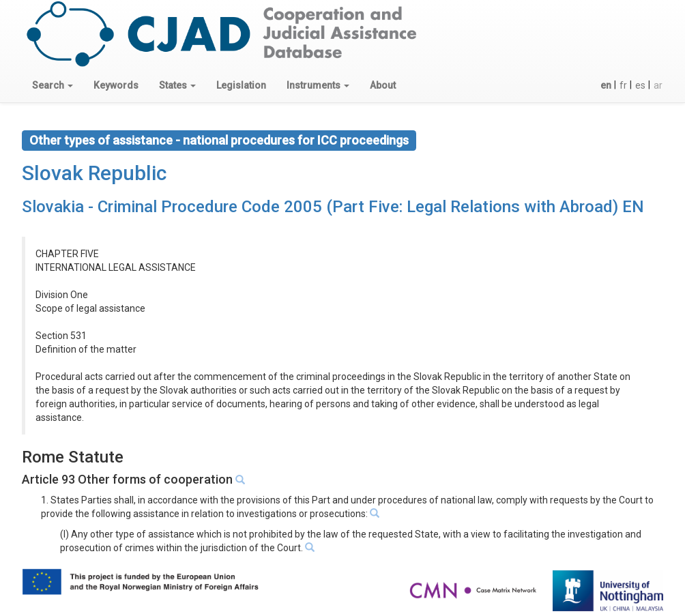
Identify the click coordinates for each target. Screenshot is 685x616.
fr (623, 85)
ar (658, 85)
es (640, 85)
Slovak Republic (94, 173)
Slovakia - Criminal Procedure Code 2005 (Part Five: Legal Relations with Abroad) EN (333, 207)
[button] (53, 85)
